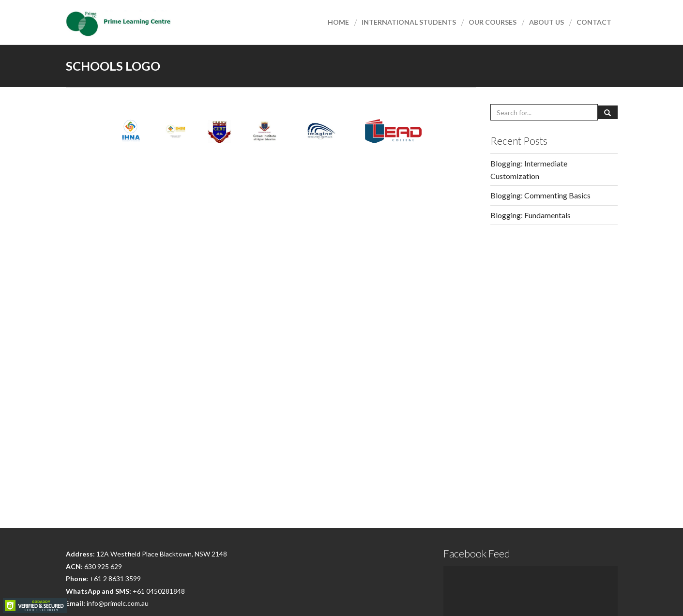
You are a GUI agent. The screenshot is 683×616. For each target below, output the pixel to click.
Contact (594, 22)
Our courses (493, 22)
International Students (409, 22)
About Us (546, 22)
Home (338, 22)
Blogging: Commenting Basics (540, 195)
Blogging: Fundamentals (531, 215)
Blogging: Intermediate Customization (529, 170)
